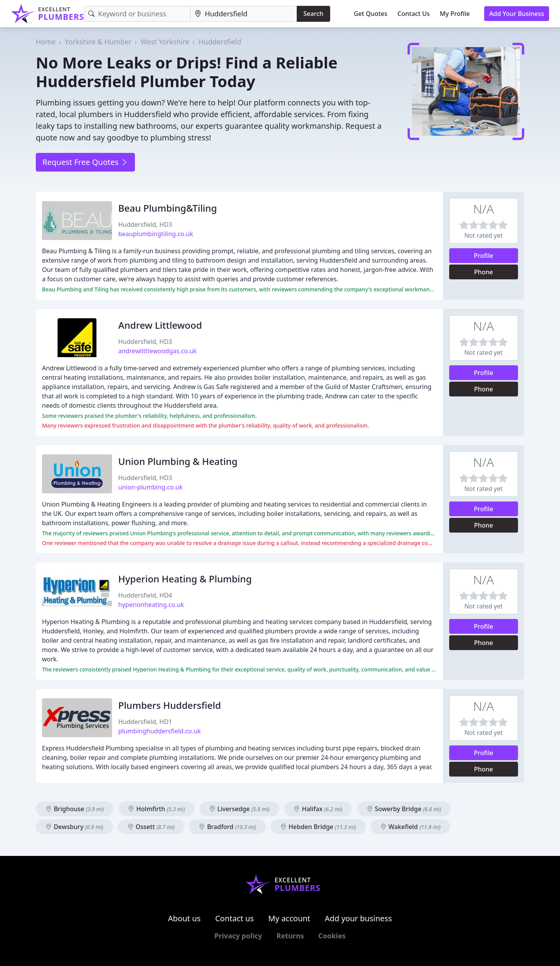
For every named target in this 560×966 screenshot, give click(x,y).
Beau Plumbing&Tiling (168, 208)
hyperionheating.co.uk (151, 605)
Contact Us (414, 14)
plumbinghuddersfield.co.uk (159, 731)
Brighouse (75, 809)
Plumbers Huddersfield (170, 705)
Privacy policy (238, 936)
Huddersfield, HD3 (145, 224)
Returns (290, 936)
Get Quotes (371, 14)
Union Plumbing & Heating (178, 461)
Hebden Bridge (318, 827)
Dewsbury (74, 827)
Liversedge (239, 809)
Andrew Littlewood (160, 325)
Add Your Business (517, 14)
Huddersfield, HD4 (145, 595)
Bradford (227, 827)
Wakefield (410, 827)
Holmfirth (156, 809)
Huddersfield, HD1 (145, 722)
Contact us (234, 918)
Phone (484, 272)
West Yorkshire (165, 42)
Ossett (151, 827)
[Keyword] (137, 14)
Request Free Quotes (85, 162)
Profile (484, 256)
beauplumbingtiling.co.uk (156, 234)
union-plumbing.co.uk (150, 487)
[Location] (244, 14)
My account (289, 918)
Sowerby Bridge (404, 809)
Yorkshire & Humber (98, 42)
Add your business (358, 918)
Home (46, 42)
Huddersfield (220, 42)
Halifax (318, 809)
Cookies (332, 936)
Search (313, 14)
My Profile (455, 14)
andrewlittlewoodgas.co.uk (157, 351)
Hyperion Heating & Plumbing (185, 579)
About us (184, 918)
